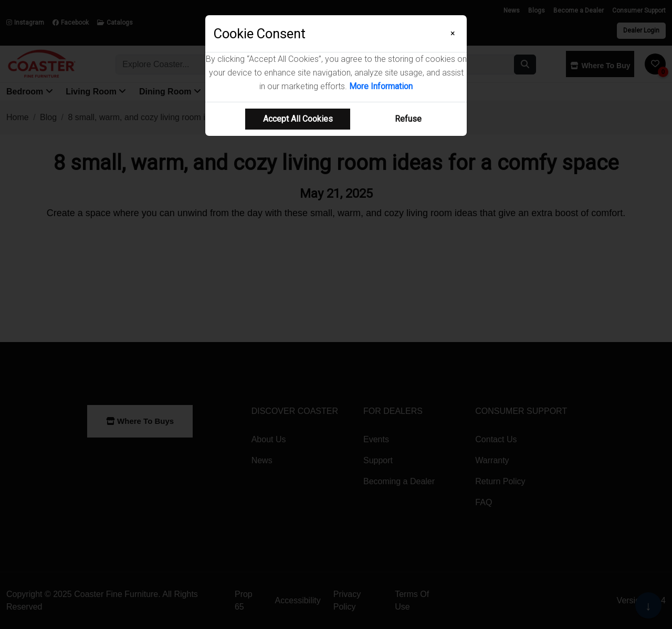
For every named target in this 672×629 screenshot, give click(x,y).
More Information (381, 86)
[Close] (453, 34)
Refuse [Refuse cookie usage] (408, 119)
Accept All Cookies (298, 119)
